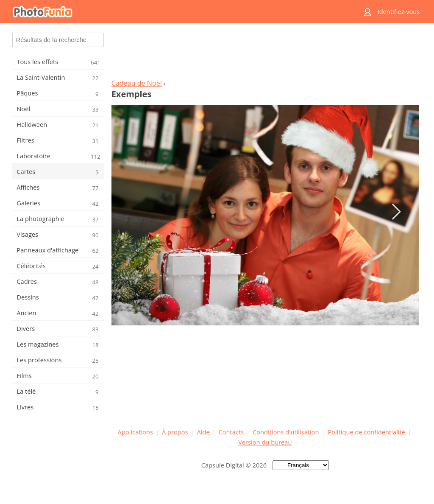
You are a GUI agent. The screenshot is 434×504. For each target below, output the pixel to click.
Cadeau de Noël (137, 83)
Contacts (231, 432)
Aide (203, 432)
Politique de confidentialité (366, 432)
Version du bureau (265, 442)
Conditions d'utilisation (286, 432)
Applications (135, 432)
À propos (175, 432)
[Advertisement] (265, 53)
